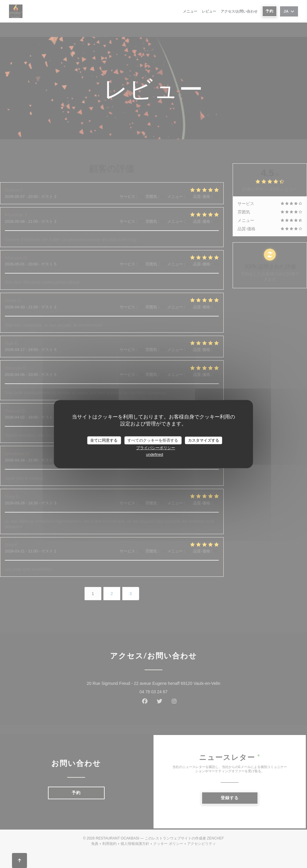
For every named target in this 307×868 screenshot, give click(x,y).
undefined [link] (155, 454)
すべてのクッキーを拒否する (153, 440)
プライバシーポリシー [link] (156, 448)
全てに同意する (104, 440)
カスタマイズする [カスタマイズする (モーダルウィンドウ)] (204, 440)
